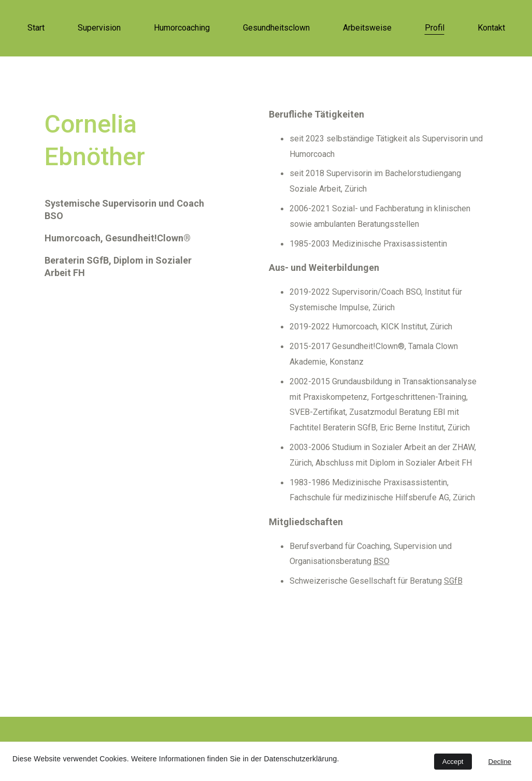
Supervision (99, 28)
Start (36, 28)
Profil (435, 28)
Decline (500, 762)
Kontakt (491, 28)
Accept (453, 762)
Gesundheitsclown (276, 28)
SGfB (453, 581)
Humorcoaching (182, 28)
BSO (382, 561)
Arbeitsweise (367, 28)
